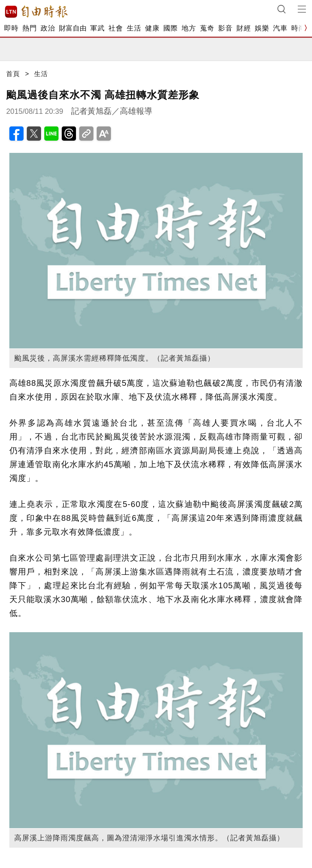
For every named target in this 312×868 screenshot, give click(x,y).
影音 (225, 28)
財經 (244, 28)
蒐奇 (207, 28)
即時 (11, 28)
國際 (170, 28)
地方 (189, 28)
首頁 (13, 74)
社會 (116, 28)
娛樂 (262, 28)
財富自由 (73, 28)
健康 (152, 28)
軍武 (97, 28)
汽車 (280, 28)
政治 (48, 28)
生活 (134, 28)
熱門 (29, 28)
